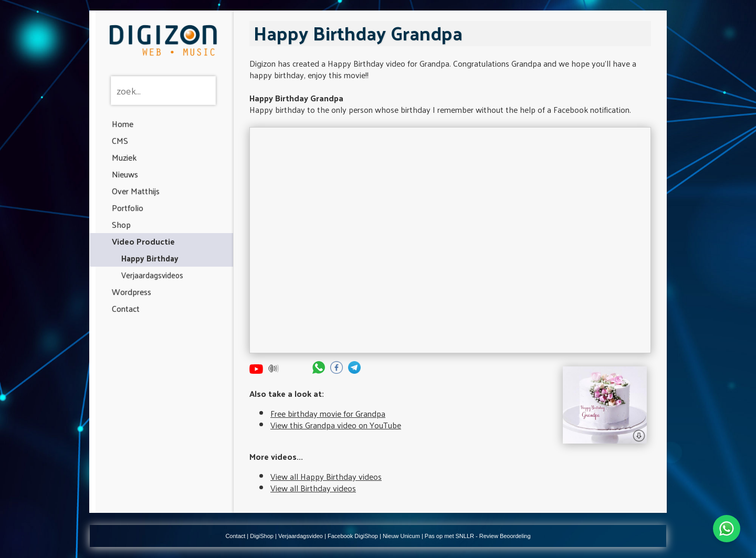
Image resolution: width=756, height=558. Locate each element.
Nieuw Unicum (401, 536)
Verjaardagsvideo (301, 536)
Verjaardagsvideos (152, 275)
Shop (121, 224)
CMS (120, 140)
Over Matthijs (136, 191)
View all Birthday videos (313, 488)
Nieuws (125, 174)
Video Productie (143, 241)
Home (123, 124)
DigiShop (262, 536)
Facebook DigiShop (353, 536)
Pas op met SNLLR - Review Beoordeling (478, 536)
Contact (126, 308)
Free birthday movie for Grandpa (328, 413)
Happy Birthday (150, 258)
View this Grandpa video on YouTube (336, 425)
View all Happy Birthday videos (326, 476)
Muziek (124, 157)
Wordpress (132, 292)
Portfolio (128, 208)
